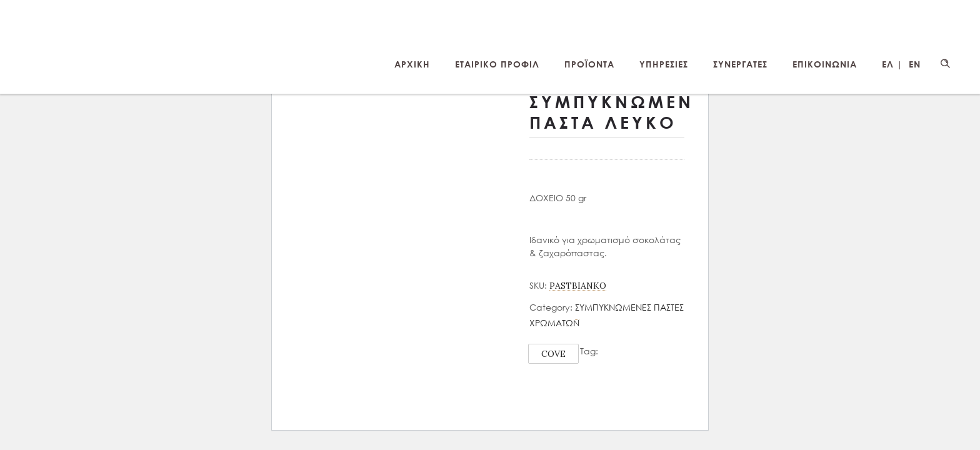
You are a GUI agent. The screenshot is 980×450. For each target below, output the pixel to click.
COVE (553, 354)
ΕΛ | (892, 64)
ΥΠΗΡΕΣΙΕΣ (664, 64)
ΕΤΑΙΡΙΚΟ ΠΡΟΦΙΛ (497, 64)
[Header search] (945, 64)
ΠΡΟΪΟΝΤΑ (589, 64)
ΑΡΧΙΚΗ (412, 64)
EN (915, 64)
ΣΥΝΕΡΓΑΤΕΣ (740, 64)
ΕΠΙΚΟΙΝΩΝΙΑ (825, 64)
